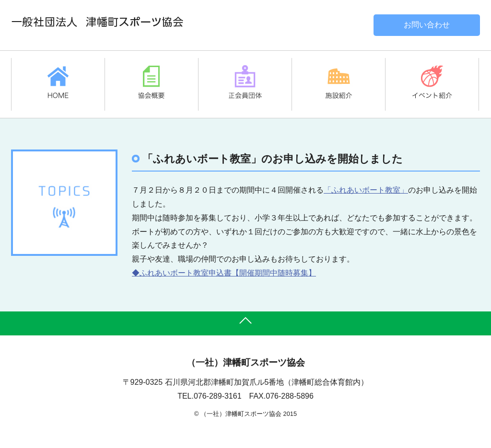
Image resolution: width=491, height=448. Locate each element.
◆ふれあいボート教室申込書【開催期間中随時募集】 (224, 273)
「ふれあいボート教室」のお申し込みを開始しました (273, 159)
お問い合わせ (427, 25)
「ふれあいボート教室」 (366, 190)
